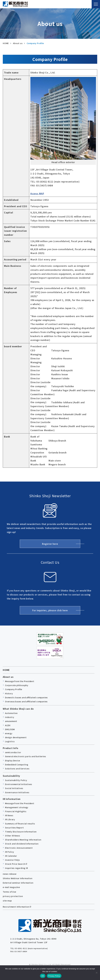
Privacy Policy (54, 976)
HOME (6, 670)
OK (43, 976)
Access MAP (37, 193)
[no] (97, 973)
